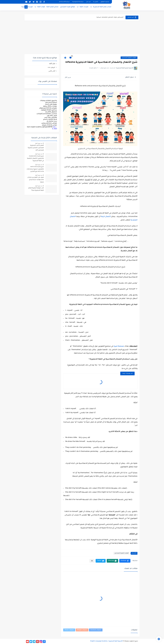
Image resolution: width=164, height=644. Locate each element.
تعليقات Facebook (96, 630)
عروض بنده (52, 67)
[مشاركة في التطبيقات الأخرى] (92, 561)
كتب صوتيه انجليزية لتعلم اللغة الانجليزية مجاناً (36, 189)
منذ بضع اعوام (39, 143)
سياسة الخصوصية (78, 2)
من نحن (88, 2)
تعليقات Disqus (69, 630)
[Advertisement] (82, 37)
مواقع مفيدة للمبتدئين (68, 7)
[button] (125, 561)
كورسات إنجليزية (27, 7)
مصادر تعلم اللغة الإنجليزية (102, 7)
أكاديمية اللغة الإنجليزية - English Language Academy (107, 641)
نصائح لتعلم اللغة (52, 7)
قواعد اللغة (41, 7)
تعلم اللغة (52, 63)
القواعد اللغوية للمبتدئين (129, 58)
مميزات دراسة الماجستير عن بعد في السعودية (108, 17)
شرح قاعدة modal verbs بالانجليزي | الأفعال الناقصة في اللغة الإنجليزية (35, 159)
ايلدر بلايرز (52, 71)
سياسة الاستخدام (64, 2)
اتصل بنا (96, 2)
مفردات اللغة (84, 7)
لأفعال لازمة (106, 217)
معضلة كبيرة (119, 346)
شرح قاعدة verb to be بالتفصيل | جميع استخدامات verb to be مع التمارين (35, 169)
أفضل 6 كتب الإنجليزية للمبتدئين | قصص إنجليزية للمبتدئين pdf (36, 148)
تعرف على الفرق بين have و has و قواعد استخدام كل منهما (36, 180)
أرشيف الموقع (105, 2)
